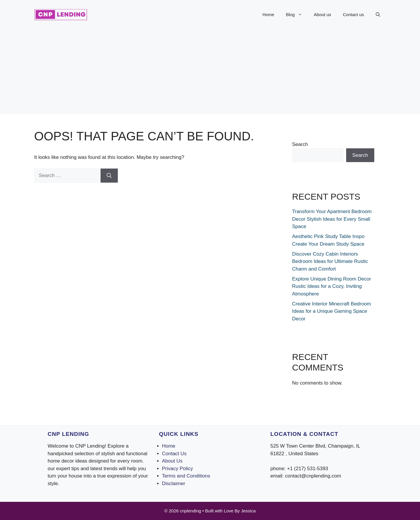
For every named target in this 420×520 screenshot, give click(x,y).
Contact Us (174, 454)
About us (323, 15)
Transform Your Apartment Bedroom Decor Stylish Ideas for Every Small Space (332, 219)
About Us (172, 461)
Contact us (353, 15)
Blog (297, 15)
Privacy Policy (178, 469)
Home (268, 15)
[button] (378, 15)
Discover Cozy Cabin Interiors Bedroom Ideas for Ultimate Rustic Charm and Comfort (330, 261)
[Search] (109, 176)
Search (300, 144)
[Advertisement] (210, 73)
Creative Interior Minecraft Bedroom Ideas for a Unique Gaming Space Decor (332, 311)
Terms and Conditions (186, 476)
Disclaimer (174, 484)
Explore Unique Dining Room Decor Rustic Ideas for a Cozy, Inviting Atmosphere (332, 286)
